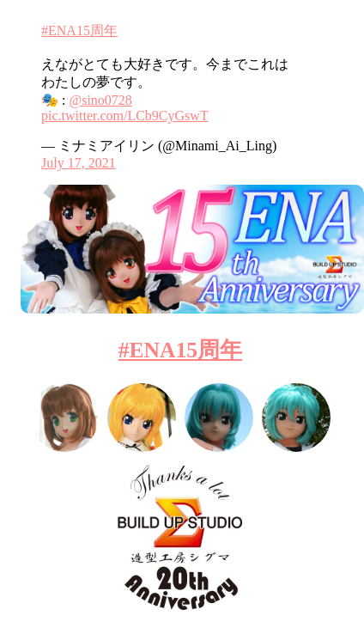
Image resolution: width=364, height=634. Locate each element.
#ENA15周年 (79, 30)
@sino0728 (100, 100)
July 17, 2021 (79, 163)
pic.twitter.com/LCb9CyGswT (125, 116)
